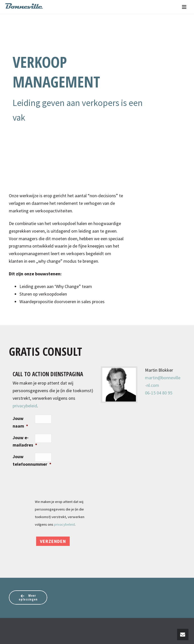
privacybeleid (25, 406)
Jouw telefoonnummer (24, 460)
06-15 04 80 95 (159, 393)
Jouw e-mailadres (24, 441)
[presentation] (73, 482)
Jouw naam (20, 422)
